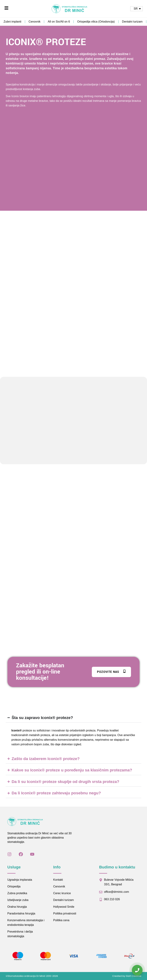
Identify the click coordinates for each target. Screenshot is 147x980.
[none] (136, 9)
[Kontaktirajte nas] (137, 970)
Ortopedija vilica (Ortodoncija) (96, 22)
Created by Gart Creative (127, 976)
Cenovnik (35, 22)
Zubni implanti (12, 22)
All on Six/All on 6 (59, 22)
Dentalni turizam (132, 22)
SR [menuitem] (136, 9)
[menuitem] (136, 9)
